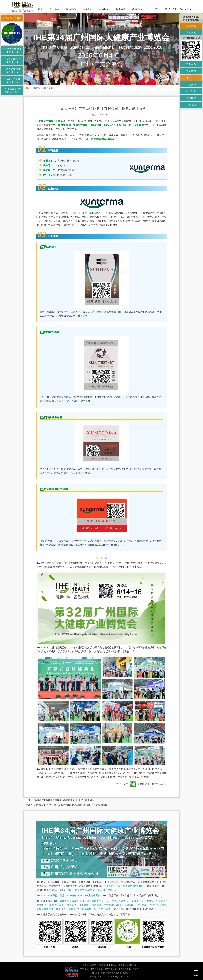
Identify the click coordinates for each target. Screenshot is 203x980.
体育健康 (61, 909)
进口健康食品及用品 (98, 901)
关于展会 (54, 9)
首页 (40, 9)
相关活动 (121, 9)
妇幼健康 (96, 905)
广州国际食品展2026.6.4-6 (12, 70)
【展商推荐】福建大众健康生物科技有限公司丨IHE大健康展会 (63, 800)
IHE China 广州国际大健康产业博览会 (57, 895)
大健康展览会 (112, 969)
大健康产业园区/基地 (80, 909)
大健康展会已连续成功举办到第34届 (123, 886)
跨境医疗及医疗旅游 (136, 905)
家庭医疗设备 (56, 905)
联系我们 (134, 965)
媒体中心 (137, 9)
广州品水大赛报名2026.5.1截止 (12, 90)
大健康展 (124, 969)
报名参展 (191, 26)
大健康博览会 (98, 969)
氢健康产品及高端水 (142, 901)
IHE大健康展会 (141, 784)
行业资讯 (191, 91)
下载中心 (191, 64)
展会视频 (191, 105)
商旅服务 (104, 9)
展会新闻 (49, 88)
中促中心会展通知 (12, 18)
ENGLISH (170, 9)
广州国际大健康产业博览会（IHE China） (100, 965)
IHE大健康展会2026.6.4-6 (12, 60)
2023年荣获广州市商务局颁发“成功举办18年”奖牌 (86, 890)
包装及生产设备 (102, 909)
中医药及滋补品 (120, 901)
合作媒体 (191, 98)
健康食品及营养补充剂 (72, 901)
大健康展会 (85, 969)
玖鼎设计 (134, 969)
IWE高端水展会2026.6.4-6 (12, 80)
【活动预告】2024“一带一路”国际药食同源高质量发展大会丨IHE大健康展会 (70, 805)
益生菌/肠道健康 (113, 905)
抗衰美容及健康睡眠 (78, 905)
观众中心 (87, 9)
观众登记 (191, 32)
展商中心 (71, 9)
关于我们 (154, 9)
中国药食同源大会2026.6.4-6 (12, 50)
